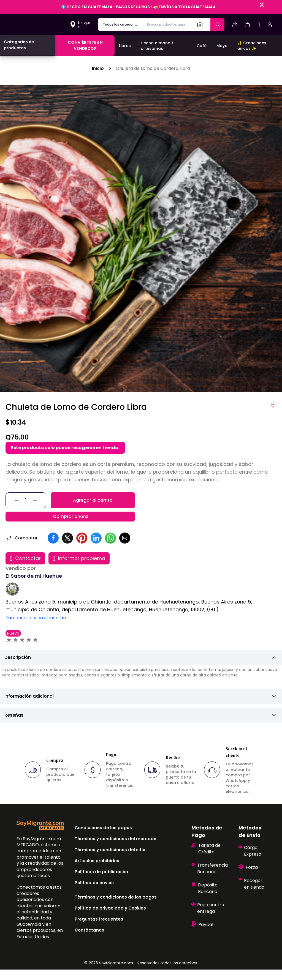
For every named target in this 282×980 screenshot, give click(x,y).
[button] (248, 25)
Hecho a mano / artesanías (157, 46)
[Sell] (259, 25)
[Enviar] (217, 24)
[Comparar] (234, 25)
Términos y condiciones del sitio (110, 860)
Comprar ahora (70, 524)
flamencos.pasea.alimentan (36, 628)
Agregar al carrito (93, 503)
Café (202, 46)
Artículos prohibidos (97, 871)
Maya (222, 46)
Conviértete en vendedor (85, 45)
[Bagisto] (37, 24)
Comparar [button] (22, 548)
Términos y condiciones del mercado (116, 849)
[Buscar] (202, 24)
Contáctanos (89, 941)
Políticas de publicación (101, 882)
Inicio (98, 68)
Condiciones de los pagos (103, 838)
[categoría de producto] (120, 24)
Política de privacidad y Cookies (110, 918)
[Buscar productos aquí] (167, 24)
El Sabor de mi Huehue (34, 586)
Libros (125, 46)
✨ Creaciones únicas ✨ (252, 46)
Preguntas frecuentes (99, 930)
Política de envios (94, 893)
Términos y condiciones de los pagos (116, 907)
